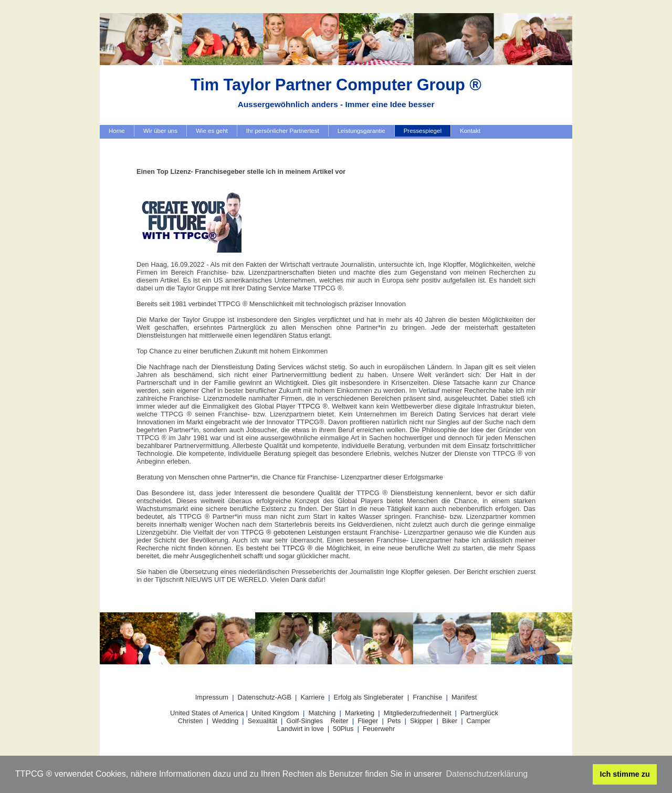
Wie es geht (212, 131)
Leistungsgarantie (361, 131)
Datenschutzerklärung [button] (487, 774)
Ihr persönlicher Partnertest (283, 131)
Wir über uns (160, 131)
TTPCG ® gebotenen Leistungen (291, 532)
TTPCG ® (313, 406)
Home (117, 131)
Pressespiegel (423, 131)
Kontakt (470, 131)
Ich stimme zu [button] (625, 774)
